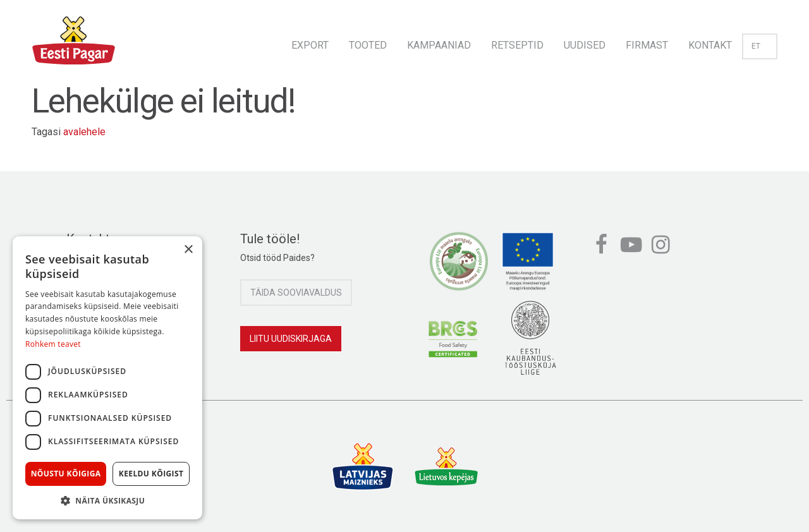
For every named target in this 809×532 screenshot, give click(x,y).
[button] (107, 500)
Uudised (585, 45)
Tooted (368, 45)
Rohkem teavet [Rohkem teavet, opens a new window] (53, 344)
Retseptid (517, 45)
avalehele (84, 132)
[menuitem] (310, 41)
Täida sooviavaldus (296, 293)
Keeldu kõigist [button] (151, 474)
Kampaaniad (439, 45)
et (760, 46)
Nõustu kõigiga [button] (66, 474)
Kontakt (710, 45)
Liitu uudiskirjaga (291, 339)
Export (310, 45)
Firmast (647, 45)
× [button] (188, 250)
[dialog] (107, 378)
